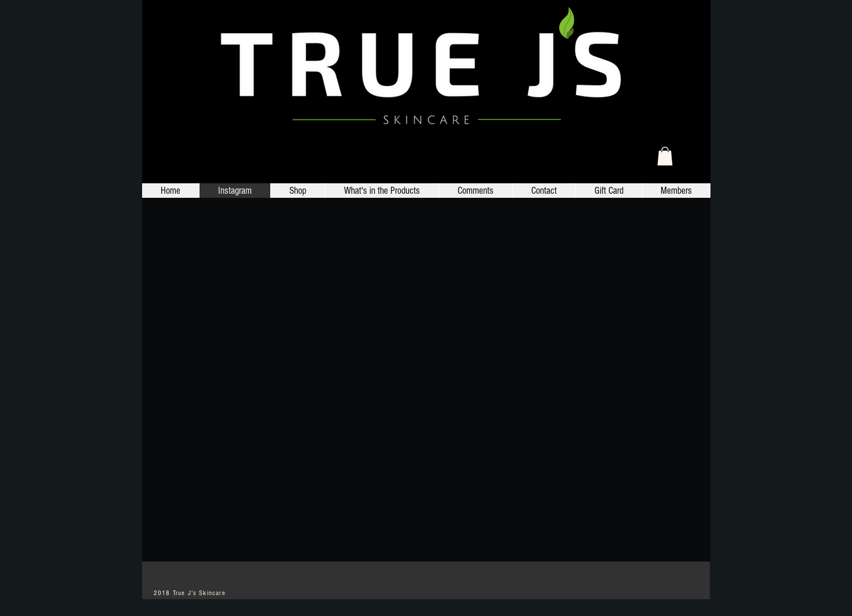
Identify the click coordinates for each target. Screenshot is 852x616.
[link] (665, 156)
